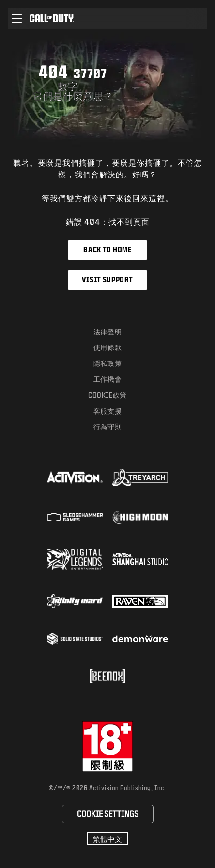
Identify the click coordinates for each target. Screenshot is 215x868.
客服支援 (107, 411)
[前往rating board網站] (108, 746)
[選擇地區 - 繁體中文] (107, 839)
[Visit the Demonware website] (140, 639)
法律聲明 (107, 332)
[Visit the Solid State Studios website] (75, 639)
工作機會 (107, 379)
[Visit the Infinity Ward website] (75, 601)
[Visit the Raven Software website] (140, 601)
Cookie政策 (107, 395)
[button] (17, 18)
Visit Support (107, 280)
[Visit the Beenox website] (108, 676)
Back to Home (107, 250)
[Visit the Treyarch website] (140, 477)
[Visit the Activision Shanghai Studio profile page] (140, 559)
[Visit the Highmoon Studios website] (140, 517)
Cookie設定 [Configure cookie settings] (108, 814)
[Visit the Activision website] (75, 477)
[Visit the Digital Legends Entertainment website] (75, 559)
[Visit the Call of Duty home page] (52, 18)
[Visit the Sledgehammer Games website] (75, 517)
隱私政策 (107, 363)
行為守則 (107, 427)
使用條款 (107, 347)
